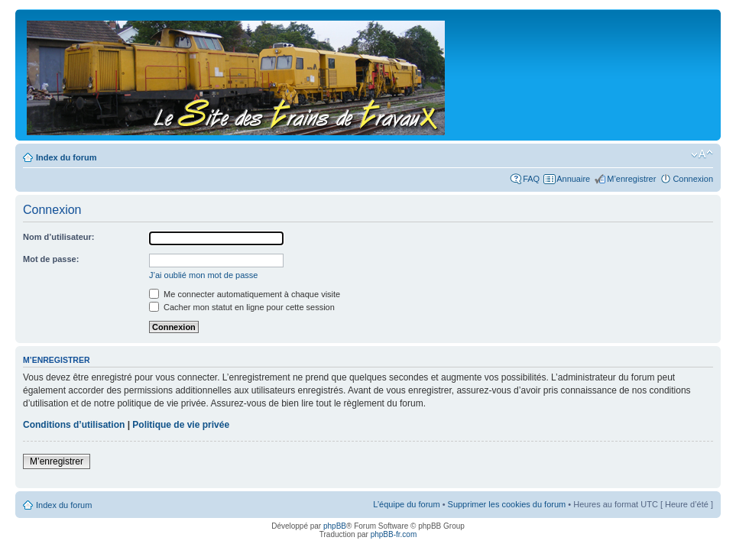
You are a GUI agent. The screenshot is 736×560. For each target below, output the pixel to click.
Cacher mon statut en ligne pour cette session (242, 307)
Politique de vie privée (181, 425)
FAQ (531, 179)
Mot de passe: (51, 259)
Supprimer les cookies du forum (507, 504)
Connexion (693, 179)
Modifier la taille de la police (702, 154)
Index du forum (66, 157)
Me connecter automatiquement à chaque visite (245, 294)
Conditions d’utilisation (74, 425)
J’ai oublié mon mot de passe (203, 275)
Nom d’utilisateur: (59, 237)
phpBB (335, 526)
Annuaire (573, 179)
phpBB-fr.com (394, 534)
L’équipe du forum (406, 504)
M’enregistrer (631, 179)
